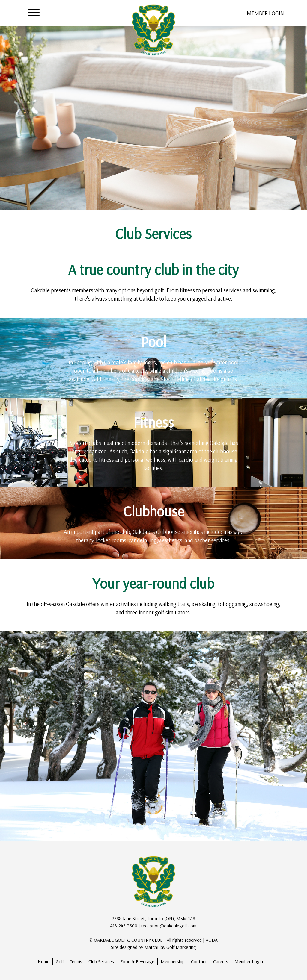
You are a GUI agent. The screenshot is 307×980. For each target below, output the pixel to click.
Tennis (76, 961)
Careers (221, 961)
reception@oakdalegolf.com (169, 926)
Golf (60, 961)
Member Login (249, 961)
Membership (173, 961)
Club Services (101, 961)
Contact (199, 961)
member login (265, 13)
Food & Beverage (137, 961)
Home (44, 961)
